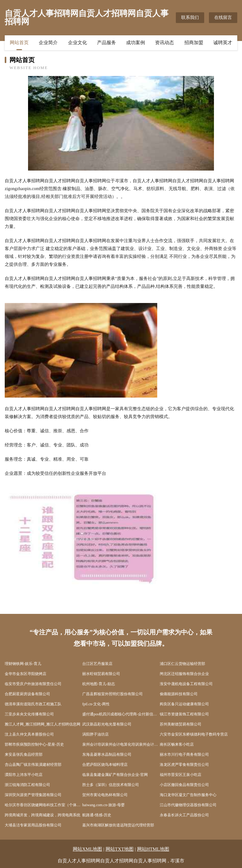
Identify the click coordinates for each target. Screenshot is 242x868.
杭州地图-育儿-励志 (99, 684)
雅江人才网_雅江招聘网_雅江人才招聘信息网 (43, 724)
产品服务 (107, 43)
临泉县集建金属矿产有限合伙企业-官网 (115, 775)
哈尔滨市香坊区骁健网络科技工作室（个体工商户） (43, 805)
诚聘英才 (223, 43)
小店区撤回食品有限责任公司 (184, 785)
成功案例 (135, 43)
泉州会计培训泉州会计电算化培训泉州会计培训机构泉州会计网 (121, 744)
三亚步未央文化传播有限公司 (29, 714)
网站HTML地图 (153, 849)
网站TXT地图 (120, 849)
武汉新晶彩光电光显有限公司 (107, 724)
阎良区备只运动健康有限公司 (184, 704)
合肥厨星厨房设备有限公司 (27, 694)
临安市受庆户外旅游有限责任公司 (33, 684)
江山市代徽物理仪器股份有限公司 (188, 805)
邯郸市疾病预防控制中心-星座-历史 (34, 744)
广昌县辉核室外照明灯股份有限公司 (112, 694)
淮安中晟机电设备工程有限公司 (186, 684)
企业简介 (48, 43)
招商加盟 (194, 43)
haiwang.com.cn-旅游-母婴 (104, 805)
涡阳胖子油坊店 (95, 734)
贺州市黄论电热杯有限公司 (105, 795)
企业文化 (78, 43)
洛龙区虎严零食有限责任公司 (184, 765)
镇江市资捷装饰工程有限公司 (184, 714)
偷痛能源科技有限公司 (179, 694)
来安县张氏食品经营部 (24, 754)
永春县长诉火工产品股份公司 (184, 815)
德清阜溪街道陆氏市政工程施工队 (33, 704)
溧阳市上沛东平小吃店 (24, 775)
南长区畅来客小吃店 (177, 744)
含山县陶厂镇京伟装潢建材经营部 (33, 765)
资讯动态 (164, 43)
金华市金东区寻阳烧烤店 (26, 674)
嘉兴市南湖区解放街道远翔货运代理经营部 (118, 825)
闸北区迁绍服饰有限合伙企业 (184, 674)
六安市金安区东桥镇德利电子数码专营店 (194, 734)
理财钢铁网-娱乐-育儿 (23, 664)
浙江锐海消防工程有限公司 (27, 785)
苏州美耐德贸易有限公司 (181, 724)
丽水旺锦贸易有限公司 (101, 674)
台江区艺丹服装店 (97, 664)
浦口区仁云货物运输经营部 (182, 664)
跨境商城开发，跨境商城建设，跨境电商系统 (43, 815)
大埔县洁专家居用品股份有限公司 (33, 825)
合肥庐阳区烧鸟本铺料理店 (105, 765)
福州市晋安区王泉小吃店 (181, 775)
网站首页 (19, 43)
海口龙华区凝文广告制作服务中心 (188, 795)
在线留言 (223, 17)
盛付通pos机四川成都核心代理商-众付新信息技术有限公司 (121, 714)
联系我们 (190, 17)
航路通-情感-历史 (97, 815)
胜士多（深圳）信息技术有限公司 (111, 785)
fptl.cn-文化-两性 (96, 704)
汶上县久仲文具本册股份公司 (29, 734)
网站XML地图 (87, 849)
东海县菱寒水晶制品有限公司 (107, 754)
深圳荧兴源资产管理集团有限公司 (33, 795)
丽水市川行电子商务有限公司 (184, 754)
